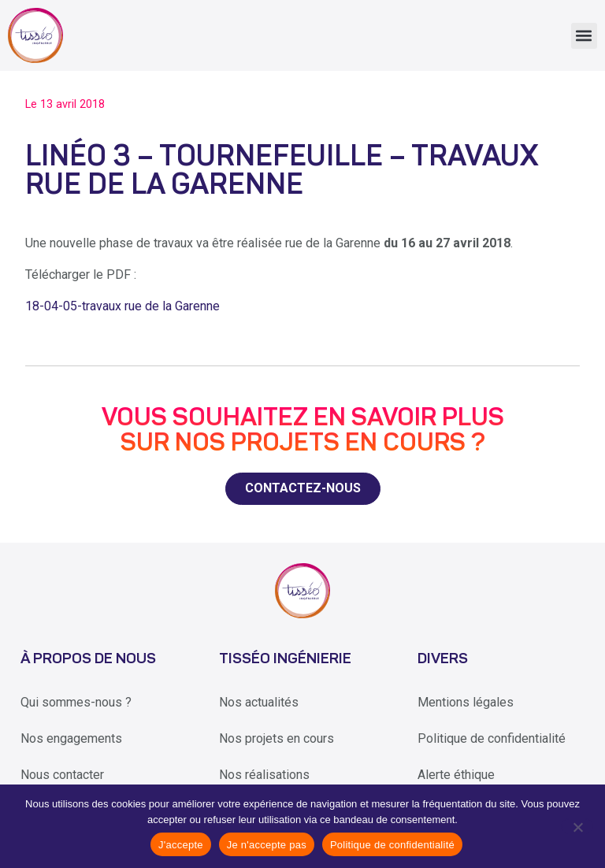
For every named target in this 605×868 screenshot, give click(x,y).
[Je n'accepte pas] (577, 826)
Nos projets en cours (277, 738)
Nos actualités (259, 702)
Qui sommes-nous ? (76, 702)
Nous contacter (62, 775)
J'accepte (181, 845)
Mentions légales (466, 702)
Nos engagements (71, 738)
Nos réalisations (264, 775)
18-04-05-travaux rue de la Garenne (122, 306)
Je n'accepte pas (267, 845)
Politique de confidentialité (492, 738)
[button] (584, 36)
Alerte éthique (456, 775)
